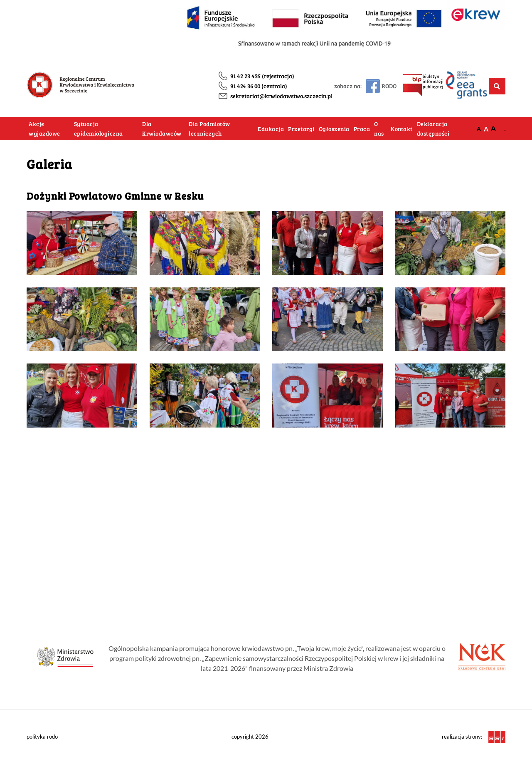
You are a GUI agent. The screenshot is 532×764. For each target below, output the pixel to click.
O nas (379, 129)
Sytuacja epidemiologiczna (99, 129)
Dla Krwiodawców (162, 129)
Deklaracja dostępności (433, 129)
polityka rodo (42, 737)
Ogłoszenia (334, 129)
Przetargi (301, 129)
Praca (362, 129)
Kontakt (402, 129)
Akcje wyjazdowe (44, 129)
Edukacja (271, 129)
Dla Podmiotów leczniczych (209, 129)
